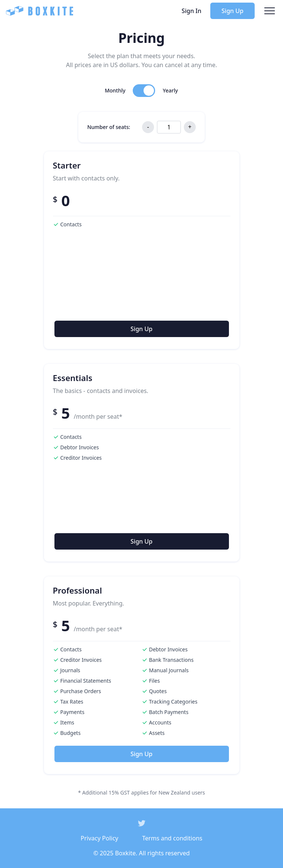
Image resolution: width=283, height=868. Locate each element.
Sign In (191, 11)
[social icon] (142, 823)
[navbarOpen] (270, 11)
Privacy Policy (99, 838)
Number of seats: (109, 127)
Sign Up (232, 11)
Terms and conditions (172, 838)
